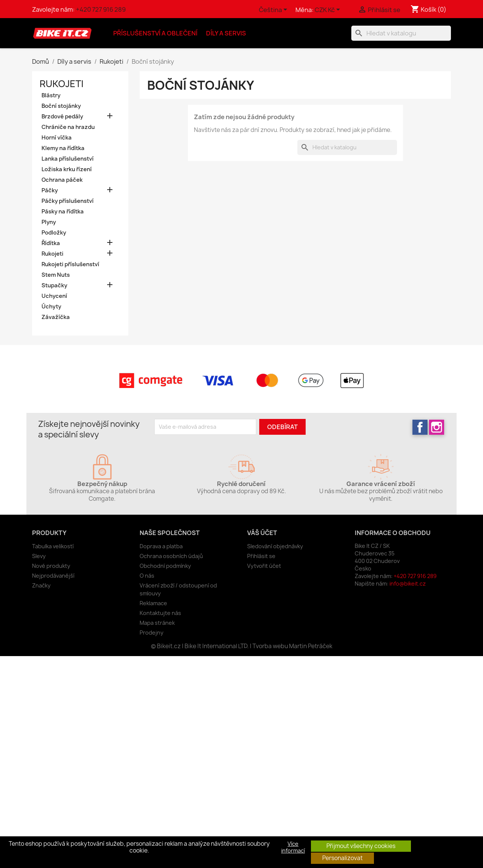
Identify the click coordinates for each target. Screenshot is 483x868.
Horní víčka (57, 138)
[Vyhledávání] (401, 33)
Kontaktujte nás (160, 613)
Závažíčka (56, 317)
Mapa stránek (157, 623)
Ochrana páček (62, 180)
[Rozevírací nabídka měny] (329, 10)
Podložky (54, 233)
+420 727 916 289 (101, 9)
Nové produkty (51, 566)
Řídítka (51, 243)
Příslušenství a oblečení (155, 33)
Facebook (420, 427)
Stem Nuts (56, 275)
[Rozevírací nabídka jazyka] (274, 10)
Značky (41, 585)
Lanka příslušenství (68, 159)
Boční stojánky (61, 106)
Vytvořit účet (264, 566)
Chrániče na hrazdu (68, 127)
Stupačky (54, 285)
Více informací (293, 847)
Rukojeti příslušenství (70, 264)
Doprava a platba (161, 546)
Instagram (437, 427)
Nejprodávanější (53, 576)
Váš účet (262, 533)
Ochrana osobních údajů (171, 556)
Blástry (51, 95)
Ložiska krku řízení (67, 169)
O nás (147, 576)
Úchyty (51, 307)
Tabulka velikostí (53, 546)
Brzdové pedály (62, 117)
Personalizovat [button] (342, 858)
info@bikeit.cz (408, 584)
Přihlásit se (261, 556)
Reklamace (153, 603)
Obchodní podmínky (165, 566)
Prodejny (152, 633)
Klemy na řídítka (63, 148)
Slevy (39, 556)
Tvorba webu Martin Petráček (292, 646)
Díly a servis (226, 33)
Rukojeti (62, 84)
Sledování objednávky (275, 546)
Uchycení (54, 296)
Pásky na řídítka (63, 212)
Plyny (49, 222)
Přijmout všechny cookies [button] (361, 846)
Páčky (50, 190)
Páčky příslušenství (68, 201)
